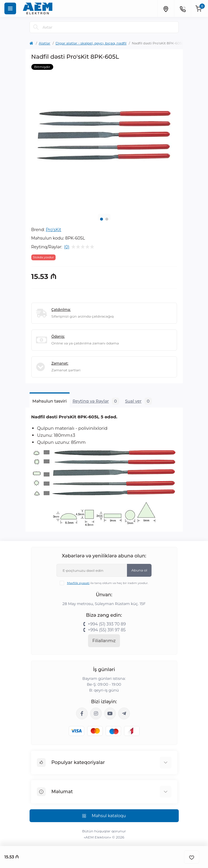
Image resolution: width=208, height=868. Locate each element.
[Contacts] (183, 8)
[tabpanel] (104, 137)
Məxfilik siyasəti (78, 583)
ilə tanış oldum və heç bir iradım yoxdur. (108, 583)
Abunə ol (139, 570)
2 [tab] (107, 219)
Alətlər (45, 43)
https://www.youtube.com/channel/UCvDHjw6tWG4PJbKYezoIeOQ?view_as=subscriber (110, 713)
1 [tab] (102, 219)
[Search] (36, 27)
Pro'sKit (54, 230)
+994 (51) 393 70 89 (107, 624)
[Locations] (166, 8)
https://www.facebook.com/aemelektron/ (82, 713)
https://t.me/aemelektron (124, 713)
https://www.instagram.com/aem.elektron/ (96, 713)
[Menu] (10, 8)
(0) (67, 247)
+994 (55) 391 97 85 (107, 630)
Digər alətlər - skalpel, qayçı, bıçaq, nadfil (91, 43)
